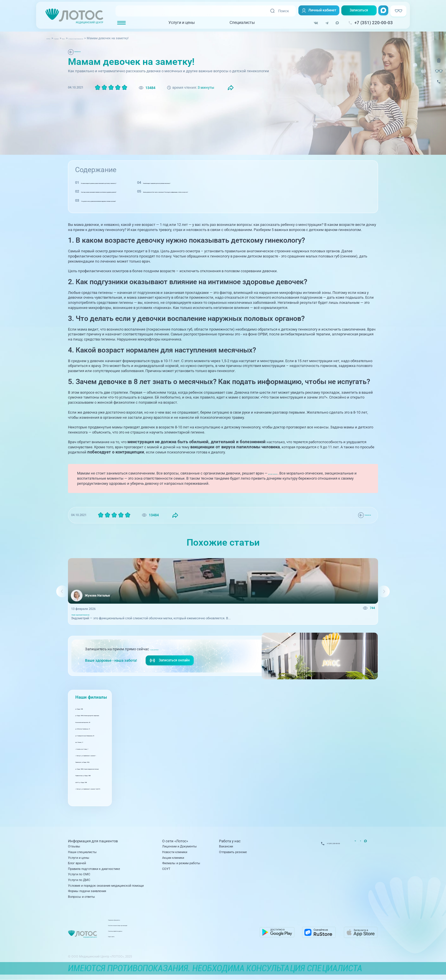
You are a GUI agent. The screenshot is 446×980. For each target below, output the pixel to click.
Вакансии (226, 846)
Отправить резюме (233, 852)
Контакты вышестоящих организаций (194, 928)
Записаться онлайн (171, 667)
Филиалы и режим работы (181, 863)
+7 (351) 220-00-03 (165, 655)
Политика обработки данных (187, 933)
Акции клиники (173, 858)
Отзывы (74, 846)
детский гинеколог (285, 473)
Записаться (356, 11)
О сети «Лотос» (175, 841)
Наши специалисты (82, 852)
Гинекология (85, 52)
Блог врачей (77, 863)
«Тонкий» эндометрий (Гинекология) (98, 618)
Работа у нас (230, 841)
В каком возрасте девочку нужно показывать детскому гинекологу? (140, 182)
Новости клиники (175, 852)
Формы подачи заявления (87, 891)
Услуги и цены (176, 23)
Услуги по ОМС (79, 874)
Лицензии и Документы (179, 846)
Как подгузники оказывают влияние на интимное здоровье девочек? (140, 191)
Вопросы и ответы (81, 897)
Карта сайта (175, 939)
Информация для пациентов (93, 841)
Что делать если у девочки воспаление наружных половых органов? (140, 200)
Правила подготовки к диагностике (94, 869)
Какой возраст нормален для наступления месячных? (273, 182)
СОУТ (166, 869)
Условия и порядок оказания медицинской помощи (106, 886)
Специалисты (236, 23)
